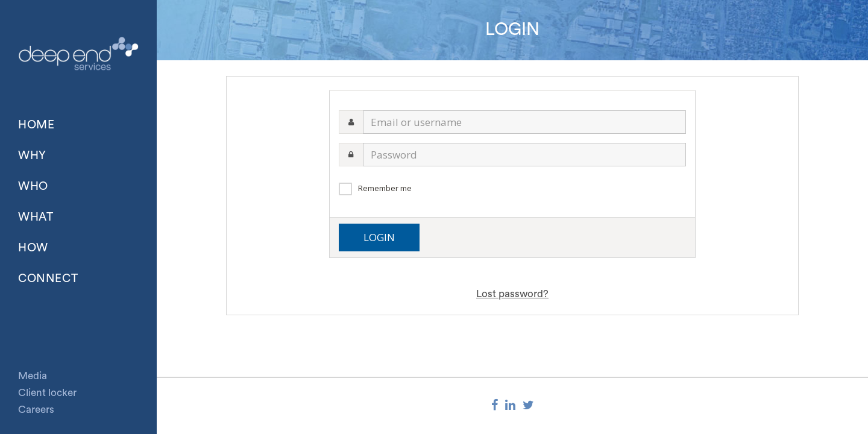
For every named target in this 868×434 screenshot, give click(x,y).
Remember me (385, 188)
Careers (36, 410)
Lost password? (512, 294)
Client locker (47, 393)
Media (33, 376)
